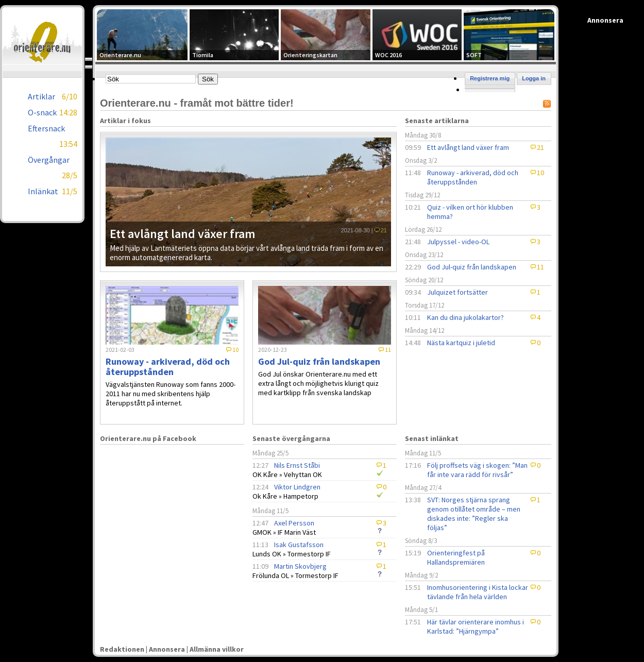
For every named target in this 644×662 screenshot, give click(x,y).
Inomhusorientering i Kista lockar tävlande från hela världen (478, 592)
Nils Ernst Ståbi (297, 465)
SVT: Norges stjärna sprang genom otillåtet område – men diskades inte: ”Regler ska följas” (474, 514)
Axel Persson (294, 523)
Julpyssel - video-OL (458, 242)
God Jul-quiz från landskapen (472, 267)
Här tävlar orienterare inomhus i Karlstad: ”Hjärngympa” (476, 626)
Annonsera (167, 649)
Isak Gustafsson (299, 545)
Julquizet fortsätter (457, 292)
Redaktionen (122, 649)
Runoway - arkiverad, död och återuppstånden (473, 177)
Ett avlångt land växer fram (468, 147)
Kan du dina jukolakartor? (465, 317)
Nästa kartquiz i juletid (461, 343)
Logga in (534, 78)
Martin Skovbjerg (300, 566)
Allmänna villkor (217, 649)
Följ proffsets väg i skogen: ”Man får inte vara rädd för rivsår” (477, 470)
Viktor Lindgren (297, 487)
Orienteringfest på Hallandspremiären (456, 557)
